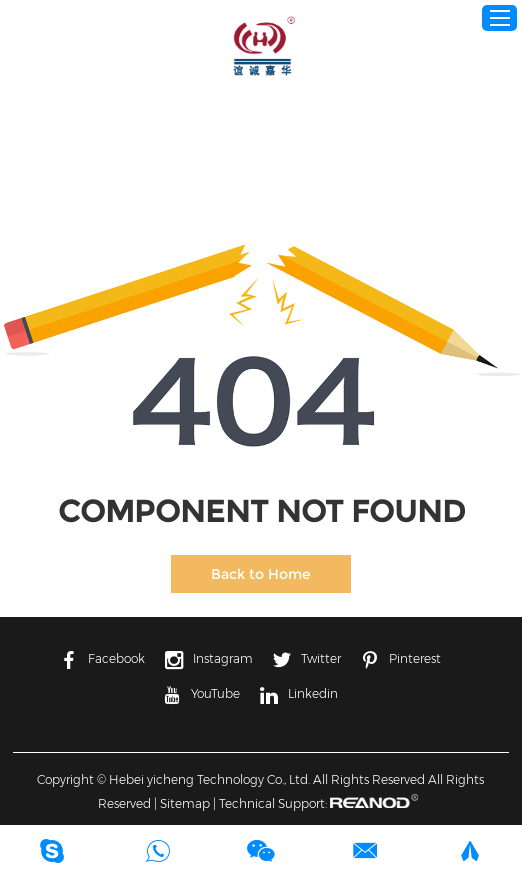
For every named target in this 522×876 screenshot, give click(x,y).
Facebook (102, 660)
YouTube (201, 695)
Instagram (209, 660)
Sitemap (185, 803)
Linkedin (299, 695)
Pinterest (401, 660)
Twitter (307, 660)
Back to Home (261, 574)
